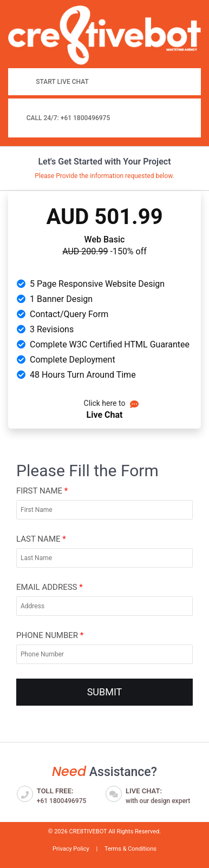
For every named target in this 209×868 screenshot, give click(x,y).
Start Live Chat (62, 82)
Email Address (50, 587)
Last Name (41, 539)
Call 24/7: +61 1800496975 (68, 118)
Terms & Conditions (130, 849)
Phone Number (50, 635)
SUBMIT (105, 692)
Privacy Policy (71, 849)
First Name (42, 491)
